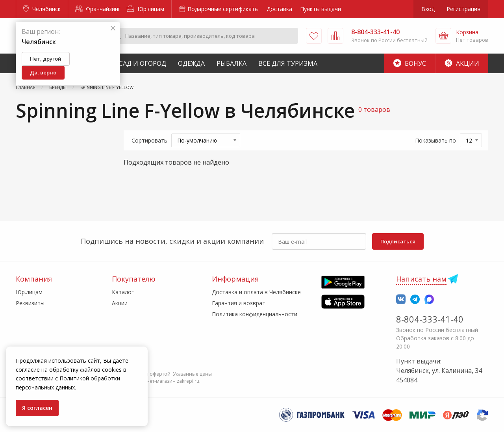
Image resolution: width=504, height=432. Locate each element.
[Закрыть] (113, 29)
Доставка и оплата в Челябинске (256, 292)
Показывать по (435, 140)
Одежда (191, 63)
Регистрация (463, 9)
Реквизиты (30, 303)
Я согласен (37, 408)
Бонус (410, 63)
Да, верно (43, 72)
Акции (462, 63)
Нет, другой (46, 59)
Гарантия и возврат (239, 303)
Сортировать (149, 140)
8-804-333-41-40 (430, 319)
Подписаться (398, 241)
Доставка (279, 9)
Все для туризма (288, 63)
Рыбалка (232, 63)
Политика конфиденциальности (255, 314)
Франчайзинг (98, 9)
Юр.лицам (145, 9)
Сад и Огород (143, 63)
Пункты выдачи (321, 9)
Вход (428, 9)
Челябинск (42, 9)
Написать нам (421, 279)
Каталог (123, 292)
